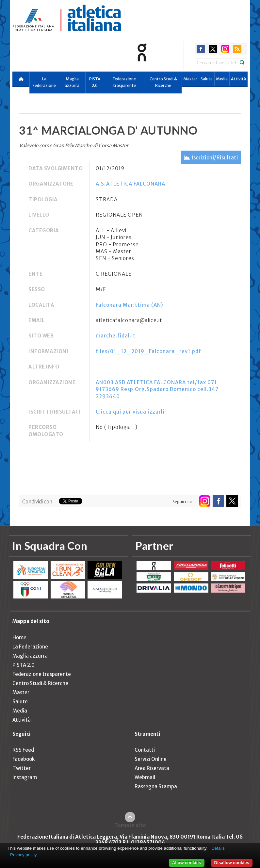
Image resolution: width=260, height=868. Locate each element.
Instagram (25, 777)
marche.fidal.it (116, 336)
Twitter (22, 768)
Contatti (145, 750)
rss (237, 49)
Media (222, 79)
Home (19, 638)
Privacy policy (23, 855)
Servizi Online (151, 759)
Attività (238, 79)
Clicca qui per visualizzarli (130, 412)
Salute (207, 79)
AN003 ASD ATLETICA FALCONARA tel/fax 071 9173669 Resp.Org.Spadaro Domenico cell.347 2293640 (157, 389)
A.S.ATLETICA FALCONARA (130, 184)
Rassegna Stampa (156, 786)
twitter (213, 49)
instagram (225, 49)
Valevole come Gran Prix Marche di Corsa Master (74, 146)
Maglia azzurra (72, 82)
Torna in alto (130, 825)
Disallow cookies (232, 863)
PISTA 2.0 (95, 82)
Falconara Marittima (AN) (130, 305)
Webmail (145, 777)
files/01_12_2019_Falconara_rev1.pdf (148, 351)
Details (218, 848)
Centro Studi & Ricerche (163, 82)
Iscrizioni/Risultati (215, 158)
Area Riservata (152, 768)
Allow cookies (187, 863)
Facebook (24, 759)
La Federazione (44, 82)
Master (190, 79)
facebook (201, 49)
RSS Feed (23, 750)
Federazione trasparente (124, 82)
